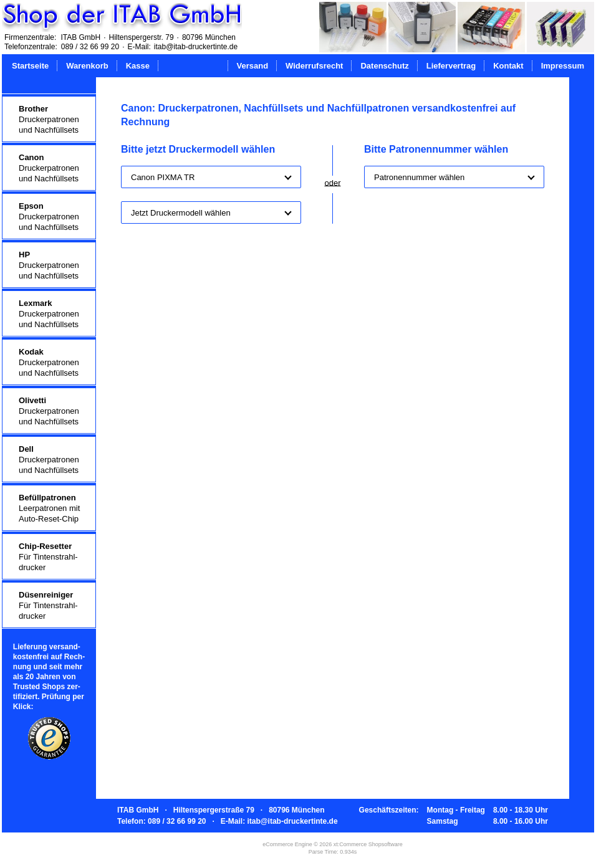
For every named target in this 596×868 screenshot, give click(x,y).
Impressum (563, 66)
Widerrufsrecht (314, 66)
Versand (253, 66)
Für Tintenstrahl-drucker (48, 557)
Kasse (138, 66)
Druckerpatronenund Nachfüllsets (49, 119)
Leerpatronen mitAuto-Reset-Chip (49, 508)
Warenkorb (87, 66)
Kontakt (508, 66)
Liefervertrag (451, 66)
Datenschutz (384, 66)
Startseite (30, 66)
